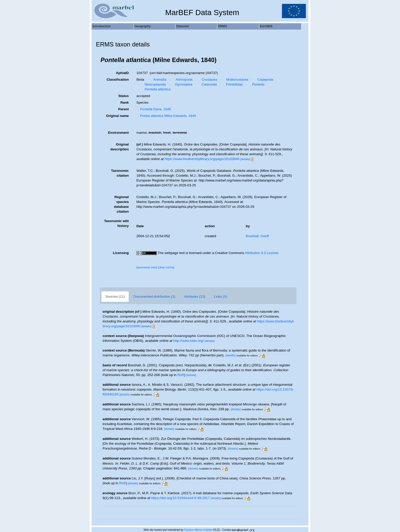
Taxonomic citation (120, 173)
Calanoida (207, 84)
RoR (181, 375)
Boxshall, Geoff (257, 236)
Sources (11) (115, 297)
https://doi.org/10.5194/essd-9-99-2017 (180, 498)
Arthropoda (182, 80)
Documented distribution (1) (154, 297)
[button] (98, 60)
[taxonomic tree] (147, 267)
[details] (245, 159)
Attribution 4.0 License (262, 253)
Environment (118, 133)
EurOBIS (266, 26)
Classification (118, 80)
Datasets (183, 26)
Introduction (102, 26)
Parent (123, 109)
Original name (117, 116)
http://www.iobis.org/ (188, 341)
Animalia (158, 80)
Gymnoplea (182, 84)
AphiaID (122, 73)
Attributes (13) (195, 297)
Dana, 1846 (154, 109)
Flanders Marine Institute (198, 530)
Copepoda (264, 80)
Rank (125, 102)
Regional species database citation (121, 204)
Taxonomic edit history (116, 223)
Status (124, 96)
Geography (142, 26)
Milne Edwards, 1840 (166, 116)
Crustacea (208, 80)
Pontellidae (233, 84)
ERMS (223, 26)
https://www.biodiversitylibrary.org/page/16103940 (202, 159)
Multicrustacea (235, 80)
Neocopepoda (153, 84)
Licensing (121, 253)
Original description (120, 147)
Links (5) (221, 297)
